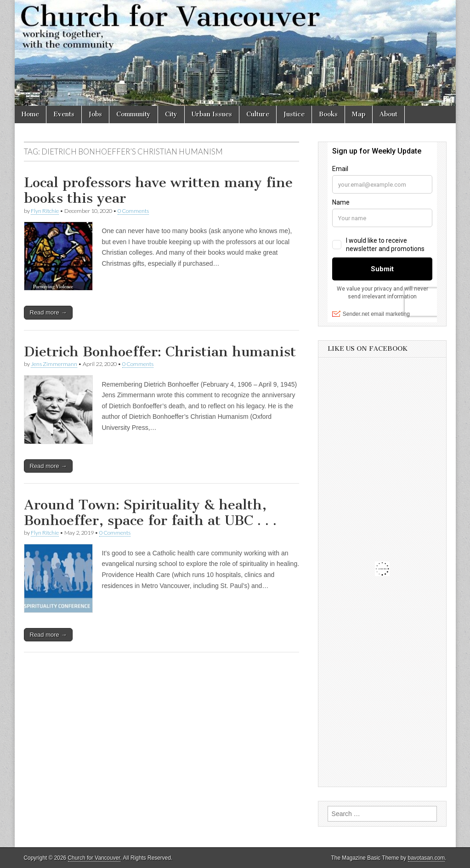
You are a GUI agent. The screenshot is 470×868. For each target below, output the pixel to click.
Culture (258, 114)
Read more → (48, 312)
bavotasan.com (427, 858)
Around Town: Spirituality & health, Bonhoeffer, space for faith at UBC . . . (150, 513)
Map (359, 114)
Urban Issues (212, 114)
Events (64, 114)
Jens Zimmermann (54, 364)
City (171, 114)
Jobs (95, 114)
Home (30, 114)
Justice (294, 114)
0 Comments (133, 211)
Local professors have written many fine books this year (158, 190)
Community (133, 114)
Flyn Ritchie (45, 211)
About (388, 114)
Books (328, 114)
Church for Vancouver (94, 858)
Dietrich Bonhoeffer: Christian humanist (160, 352)
